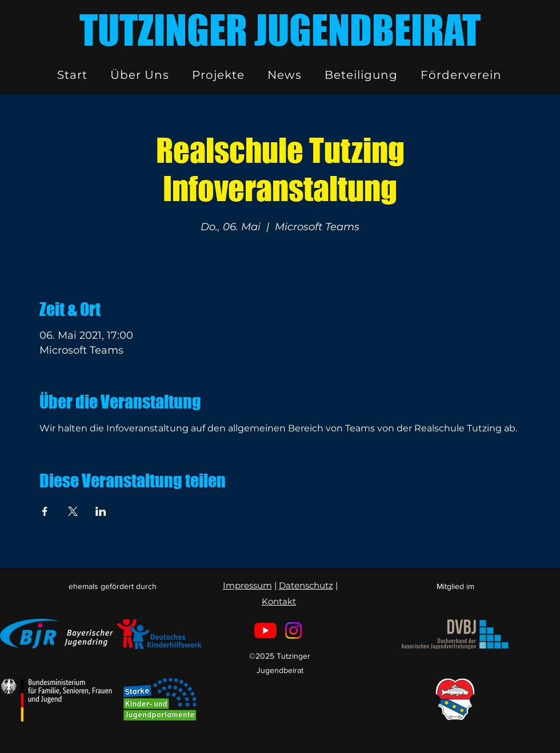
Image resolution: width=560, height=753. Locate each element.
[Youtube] (265, 630)
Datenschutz (306, 585)
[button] (140, 75)
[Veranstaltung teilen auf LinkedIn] (101, 511)
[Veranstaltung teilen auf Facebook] (45, 511)
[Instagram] (293, 630)
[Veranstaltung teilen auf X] (73, 511)
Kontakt (279, 601)
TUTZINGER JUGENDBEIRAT (280, 30)
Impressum (247, 585)
